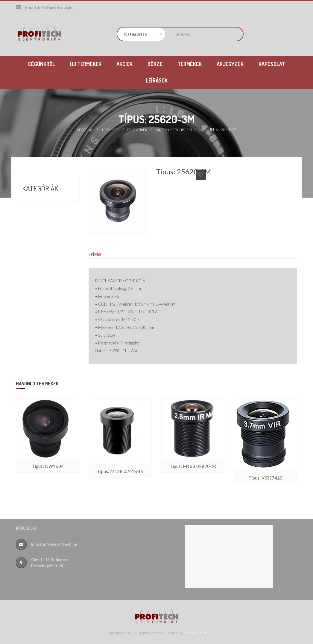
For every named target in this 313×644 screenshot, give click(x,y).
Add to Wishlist (201, 174)
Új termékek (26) (42, 234)
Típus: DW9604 (48, 466)
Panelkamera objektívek (178, 129)
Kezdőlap (85, 129)
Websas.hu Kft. (195, 632)
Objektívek (137, 129)
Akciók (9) (33, 202)
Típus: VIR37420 (265, 478)
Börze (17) (33, 212)
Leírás (96, 254)
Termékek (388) (40, 223)
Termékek (110, 129)
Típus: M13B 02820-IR (193, 466)
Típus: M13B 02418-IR (120, 471)
